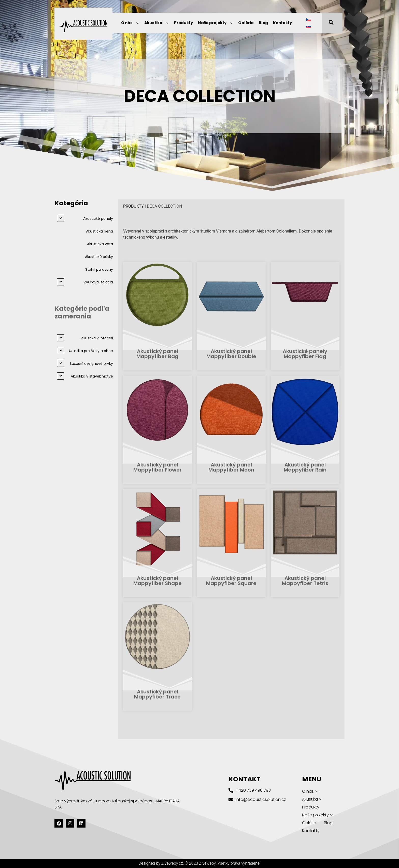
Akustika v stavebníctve (92, 376)
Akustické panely (98, 219)
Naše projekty (216, 23)
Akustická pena (99, 231)
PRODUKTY (133, 206)
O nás (130, 23)
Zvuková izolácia (98, 282)
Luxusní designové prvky (92, 364)
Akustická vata (100, 244)
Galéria (246, 23)
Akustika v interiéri (97, 338)
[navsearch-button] (328, 23)
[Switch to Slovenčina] (308, 26)
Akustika (157, 23)
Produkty (183, 23)
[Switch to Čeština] (308, 19)
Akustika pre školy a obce (91, 351)
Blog (263, 23)
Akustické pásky (99, 257)
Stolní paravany (99, 269)
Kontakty (282, 23)
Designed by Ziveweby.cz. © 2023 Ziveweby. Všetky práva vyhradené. (199, 863)
